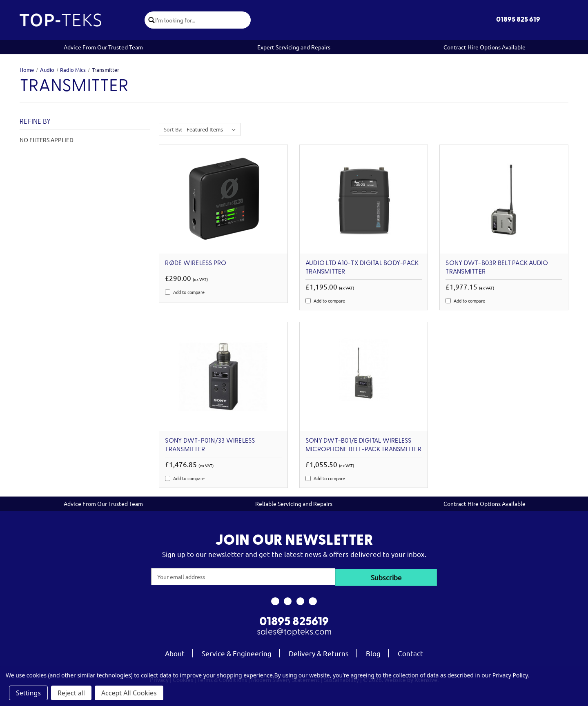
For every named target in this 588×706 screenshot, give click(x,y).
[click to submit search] (151, 20)
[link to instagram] (288, 601)
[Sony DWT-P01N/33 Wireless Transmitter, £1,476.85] (223, 377)
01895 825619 (294, 621)
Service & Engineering (237, 652)
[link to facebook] (275, 601)
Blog (373, 652)
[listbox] (213, 129)
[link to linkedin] (313, 601)
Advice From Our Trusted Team (103, 47)
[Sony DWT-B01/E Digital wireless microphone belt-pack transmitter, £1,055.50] (364, 377)
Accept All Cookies (129, 693)
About (175, 652)
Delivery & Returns (319, 652)
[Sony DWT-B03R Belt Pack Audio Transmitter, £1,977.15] (504, 199)
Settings (28, 693)
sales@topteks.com (294, 631)
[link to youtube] (300, 601)
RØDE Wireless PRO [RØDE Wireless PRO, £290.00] (196, 263)
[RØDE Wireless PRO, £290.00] (223, 199)
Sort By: (173, 129)
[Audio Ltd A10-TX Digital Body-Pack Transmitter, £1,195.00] (364, 199)
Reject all (71, 693)
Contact (410, 652)
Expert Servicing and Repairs (294, 47)
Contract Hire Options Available (484, 47)
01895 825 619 (518, 20)
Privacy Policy (510, 675)
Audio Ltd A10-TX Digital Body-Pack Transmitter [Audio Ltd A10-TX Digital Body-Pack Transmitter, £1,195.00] (362, 268)
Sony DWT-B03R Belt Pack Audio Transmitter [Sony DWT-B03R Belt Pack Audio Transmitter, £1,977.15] (497, 268)
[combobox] (204, 20)
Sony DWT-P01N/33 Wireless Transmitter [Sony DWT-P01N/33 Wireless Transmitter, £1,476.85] (210, 445)
